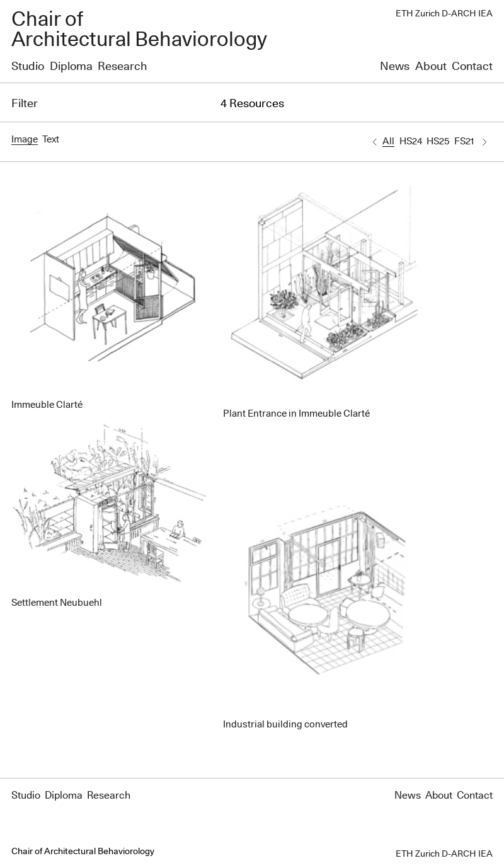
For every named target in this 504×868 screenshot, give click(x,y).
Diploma (71, 67)
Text (51, 140)
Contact (472, 67)
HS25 (438, 142)
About (431, 67)
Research (122, 67)
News (395, 67)
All (388, 142)
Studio (28, 67)
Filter (25, 104)
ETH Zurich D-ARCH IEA (444, 14)
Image (25, 140)
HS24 (411, 142)
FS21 (464, 142)
